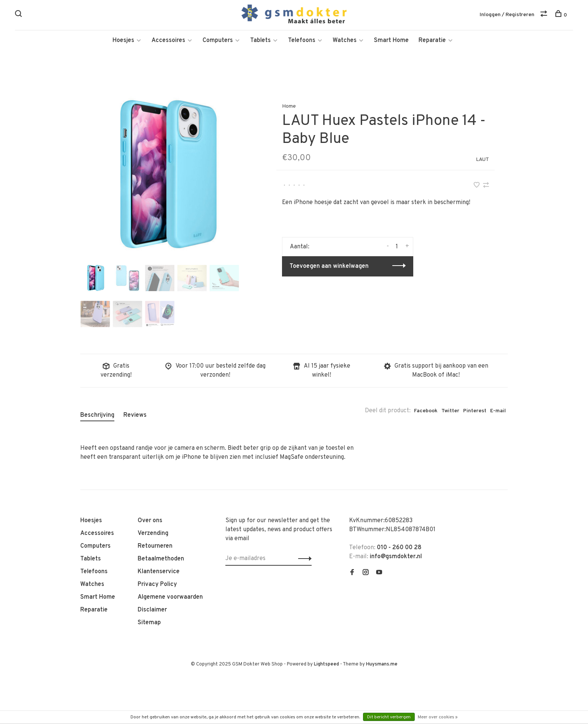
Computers (218, 41)
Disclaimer (152, 611)
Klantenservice (159, 572)
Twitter (450, 412)
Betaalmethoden (161, 560)
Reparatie (432, 41)
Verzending (153, 534)
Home (289, 107)
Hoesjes (123, 41)
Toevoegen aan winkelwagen (329, 267)
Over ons (150, 521)
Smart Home (391, 41)
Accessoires (168, 41)
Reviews (135, 416)
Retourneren (155, 547)
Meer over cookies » (438, 717)
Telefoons (302, 41)
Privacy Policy (157, 585)
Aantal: (300, 248)
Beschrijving (97, 416)
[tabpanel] (166, 176)
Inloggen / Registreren (507, 15)
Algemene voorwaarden (170, 598)
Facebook (426, 412)
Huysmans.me (382, 665)
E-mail (498, 412)
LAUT (482, 160)
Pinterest (475, 412)
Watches (345, 41)
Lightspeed (326, 665)
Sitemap (149, 623)
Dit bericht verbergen (389, 717)
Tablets (260, 41)
